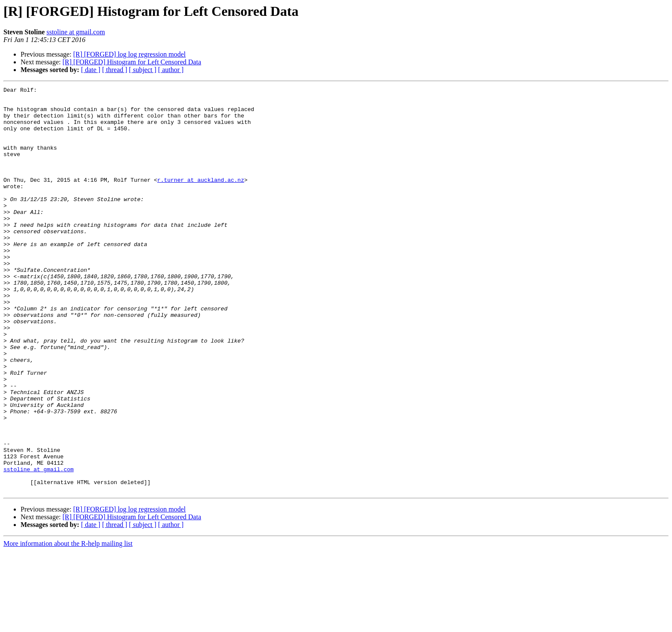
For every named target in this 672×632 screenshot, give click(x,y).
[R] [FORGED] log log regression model (130, 54)
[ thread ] (115, 70)
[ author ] (171, 70)
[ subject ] (143, 70)
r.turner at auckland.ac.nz (201, 199)
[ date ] (91, 70)
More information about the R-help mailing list (68, 624)
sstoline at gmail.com (75, 32)
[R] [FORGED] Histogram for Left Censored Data (132, 62)
